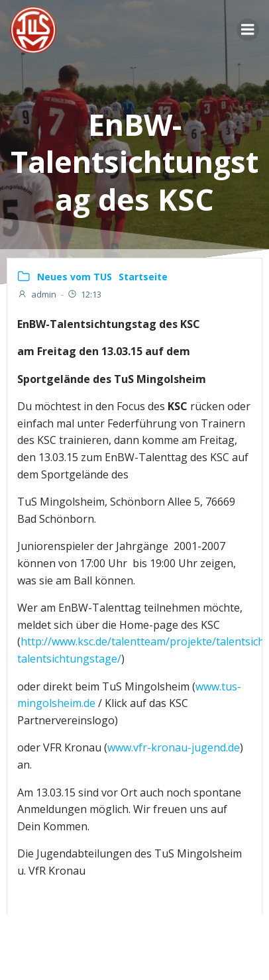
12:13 (84, 294)
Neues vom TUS (75, 277)
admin (37, 294)
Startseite (143, 277)
